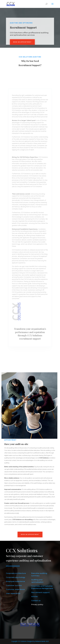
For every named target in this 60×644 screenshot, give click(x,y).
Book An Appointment (22, 42)
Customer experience (15, 589)
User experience (13, 593)
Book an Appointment (30, 534)
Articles (35, 596)
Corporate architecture (16, 573)
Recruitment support (40, 592)
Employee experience (15, 581)
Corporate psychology (16, 577)
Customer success (14, 585)
